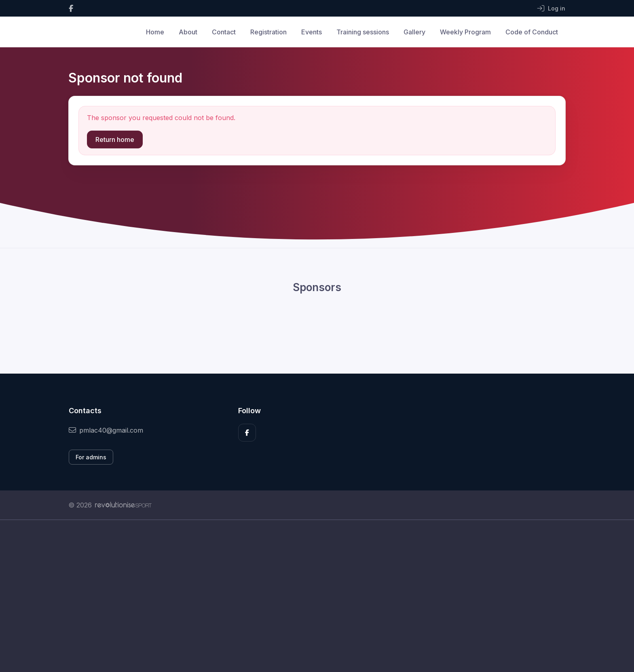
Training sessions (363, 32)
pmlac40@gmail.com (106, 430)
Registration (268, 32)
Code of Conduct (532, 32)
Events (312, 32)
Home (155, 32)
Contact (224, 32)
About (188, 32)
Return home (115, 139)
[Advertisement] (311, 596)
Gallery (414, 32)
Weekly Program (465, 32)
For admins (91, 457)
